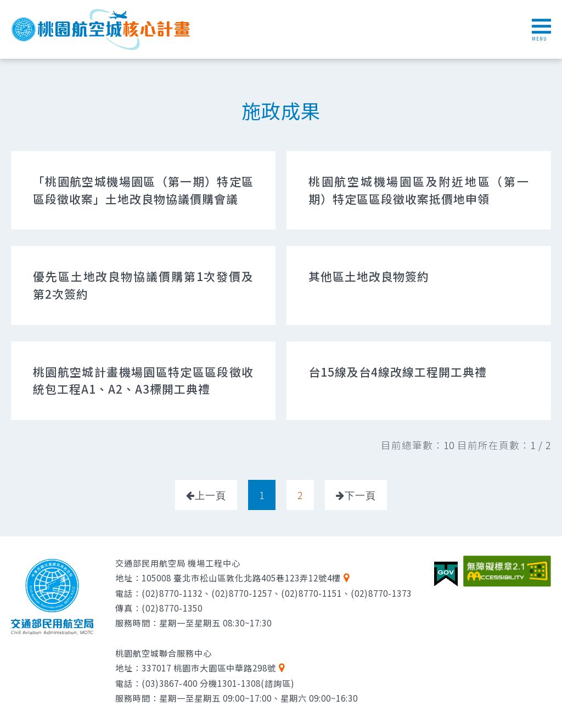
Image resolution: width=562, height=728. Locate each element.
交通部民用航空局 (52, 597)
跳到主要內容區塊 (6, 6)
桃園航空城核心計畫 (102, 29)
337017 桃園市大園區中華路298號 (209, 668)
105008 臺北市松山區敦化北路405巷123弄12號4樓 (241, 578)
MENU (541, 30)
